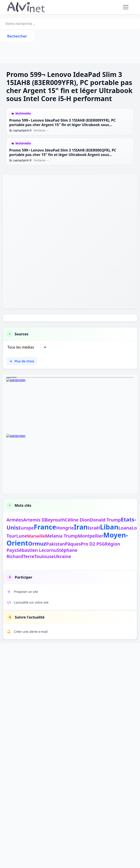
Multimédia (23, 114)
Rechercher (17, 36)
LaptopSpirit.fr (20, 131)
